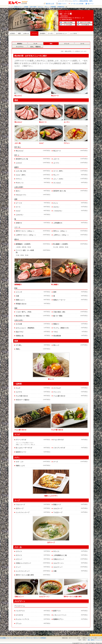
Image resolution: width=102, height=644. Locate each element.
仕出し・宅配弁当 (35, 47)
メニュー (34, 33)
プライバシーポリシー (33, 638)
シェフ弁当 (73, 33)
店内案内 (42, 33)
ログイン (76, 1)
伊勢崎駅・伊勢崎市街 (57, 7)
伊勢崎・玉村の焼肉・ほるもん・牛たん (36, 7)
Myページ (91, 4)
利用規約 (43, 638)
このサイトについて (18, 638)
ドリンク (67, 44)
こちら (89, 638)
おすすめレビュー (62, 33)
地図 (19, 33)
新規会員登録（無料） (87, 1)
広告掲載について (6, 638)
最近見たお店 (50, 4)
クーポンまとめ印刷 (77, 4)
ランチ (35, 44)
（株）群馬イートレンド (94, 640)
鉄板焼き (20, 44)
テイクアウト (20, 47)
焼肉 (51, 44)
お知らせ (26, 33)
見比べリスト (62, 4)
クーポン (51, 33)
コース (82, 44)
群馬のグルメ (18, 7)
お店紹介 (13, 33)
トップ (11, 7)
